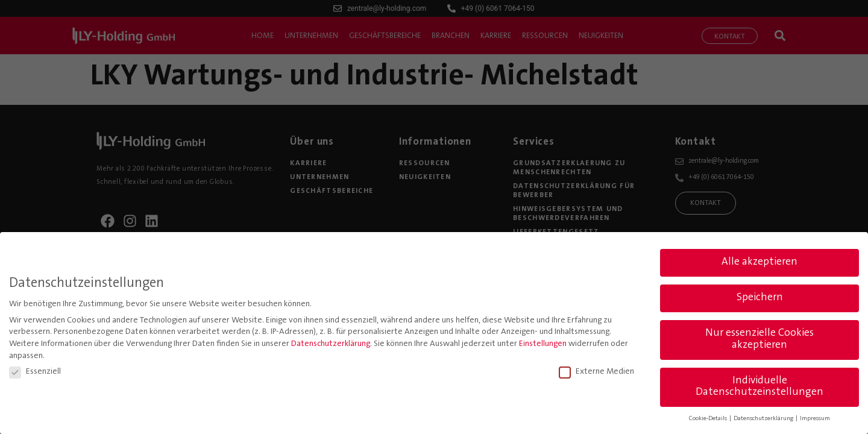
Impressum (815, 417)
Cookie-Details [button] (709, 417)
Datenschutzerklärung (331, 343)
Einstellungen (543, 343)
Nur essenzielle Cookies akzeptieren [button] (759, 338)
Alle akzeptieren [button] (759, 261)
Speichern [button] (760, 297)
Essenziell (35, 371)
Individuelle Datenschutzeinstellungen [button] (759, 386)
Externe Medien (596, 371)
